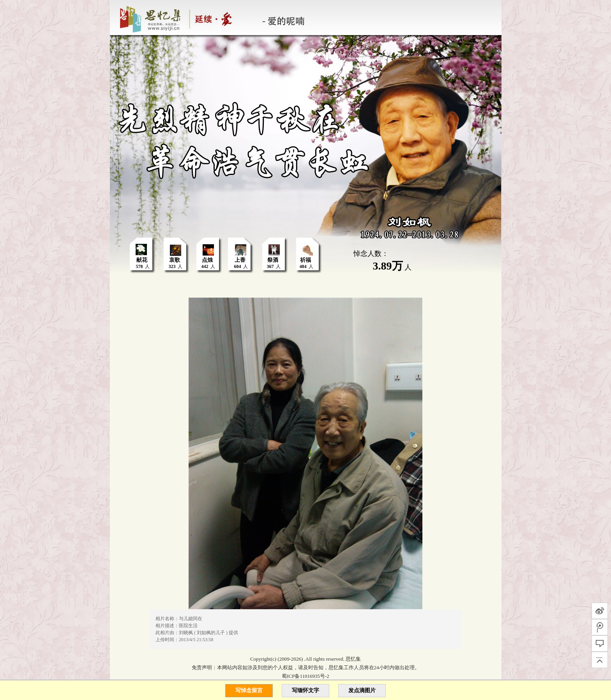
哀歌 (175, 260)
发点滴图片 (362, 690)
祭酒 (273, 260)
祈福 (305, 260)
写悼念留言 (249, 690)
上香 (240, 260)
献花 (142, 260)
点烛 (207, 260)
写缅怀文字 (305, 690)
